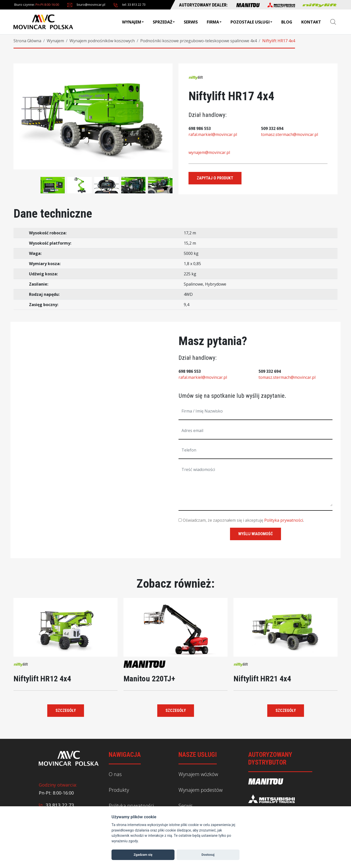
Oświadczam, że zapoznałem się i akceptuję (221, 520)
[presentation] (21, 181)
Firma (214, 22)
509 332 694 (272, 128)
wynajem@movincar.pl (209, 152)
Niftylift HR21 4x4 (262, 679)
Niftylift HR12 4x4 (42, 679)
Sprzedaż (164, 22)
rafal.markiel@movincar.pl (213, 134)
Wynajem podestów (200, 790)
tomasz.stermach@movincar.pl (289, 134)
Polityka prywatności (284, 520)
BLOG (287, 22)
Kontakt (311, 22)
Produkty (119, 790)
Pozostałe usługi (251, 22)
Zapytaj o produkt (215, 178)
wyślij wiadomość (255, 534)
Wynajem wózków (198, 774)
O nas (115, 774)
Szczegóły (66, 710)
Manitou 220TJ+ (149, 679)
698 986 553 (200, 128)
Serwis (191, 22)
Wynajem (133, 22)
